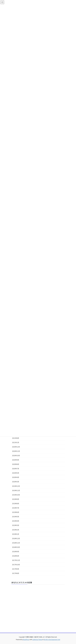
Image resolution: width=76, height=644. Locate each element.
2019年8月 (16, 504)
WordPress (26, 639)
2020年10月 (16, 455)
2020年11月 (16, 451)
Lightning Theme (37, 639)
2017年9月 (16, 569)
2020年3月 (16, 482)
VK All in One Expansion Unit (52, 639)
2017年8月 (16, 573)
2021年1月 (16, 442)
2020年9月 (16, 460)
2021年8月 (16, 438)
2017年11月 (16, 560)
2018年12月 (16, 538)
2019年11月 (16, 490)
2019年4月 (16, 521)
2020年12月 (16, 447)
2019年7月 (16, 508)
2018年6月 (16, 556)
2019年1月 (16, 534)
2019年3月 (16, 525)
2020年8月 (16, 464)
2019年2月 (16, 530)
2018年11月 (16, 543)
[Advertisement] (38, 607)
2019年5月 (16, 517)
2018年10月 (16, 547)
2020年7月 (16, 469)
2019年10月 (16, 495)
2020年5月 (16, 473)
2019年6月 (16, 512)
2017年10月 (16, 565)
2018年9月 (16, 552)
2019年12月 (16, 486)
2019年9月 (16, 499)
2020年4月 (16, 477)
